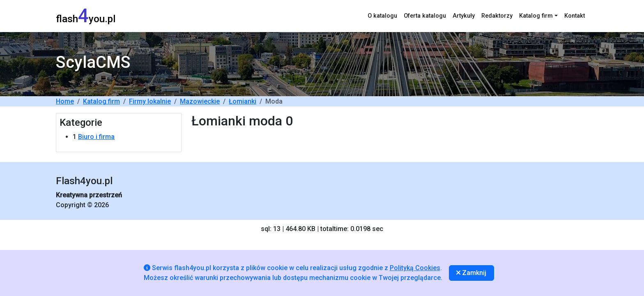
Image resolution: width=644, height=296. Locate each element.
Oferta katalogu (425, 16)
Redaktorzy (497, 16)
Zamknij (471, 273)
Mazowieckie (200, 101)
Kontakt (575, 16)
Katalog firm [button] (536, 16)
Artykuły (464, 16)
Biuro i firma (96, 137)
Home (65, 101)
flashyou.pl (86, 16)
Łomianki (243, 101)
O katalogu (382, 16)
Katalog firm (101, 101)
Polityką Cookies (415, 268)
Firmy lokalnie (150, 101)
